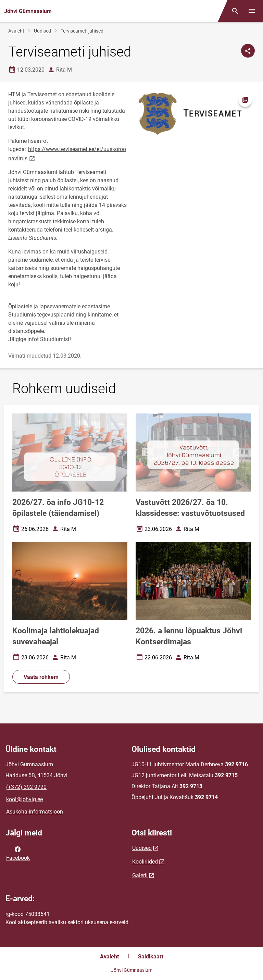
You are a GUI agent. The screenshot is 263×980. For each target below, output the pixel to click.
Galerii (140, 875)
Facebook (18, 853)
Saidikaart (151, 957)
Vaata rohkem (41, 677)
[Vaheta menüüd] (252, 11)
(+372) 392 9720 (26, 787)
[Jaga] (248, 51)
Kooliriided (145, 862)
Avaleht (16, 31)
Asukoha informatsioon (35, 812)
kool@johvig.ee (24, 799)
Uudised (42, 31)
